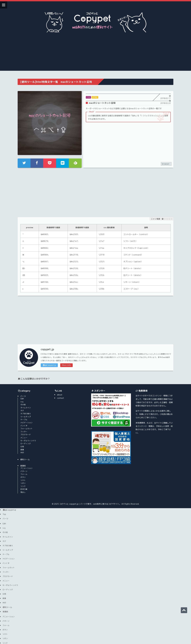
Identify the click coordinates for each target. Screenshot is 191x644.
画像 (23, 429)
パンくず (25, 405)
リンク (24, 466)
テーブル (25, 399)
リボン (24, 463)
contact (54, 378)
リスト (24, 460)
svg (23, 381)
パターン (25, 451)
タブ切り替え (26, 393)
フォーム (25, 454)
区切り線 (25, 469)
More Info (67, 345)
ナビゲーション (27, 402)
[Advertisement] (95, 52)
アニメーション (27, 448)
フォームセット (27, 408)
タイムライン (26, 387)
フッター (25, 411)
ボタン (24, 457)
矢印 (23, 432)
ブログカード (26, 414)
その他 (24, 384)
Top (4, 494)
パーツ (24, 376)
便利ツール (26, 439)
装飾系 (24, 446)
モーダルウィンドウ (29, 420)
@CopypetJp (50, 345)
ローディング (26, 423)
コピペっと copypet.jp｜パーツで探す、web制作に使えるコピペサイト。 (90, 484)
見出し (24, 472)
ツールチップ (26, 396)
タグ (23, 391)
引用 (23, 426)
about (53, 375)
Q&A (23, 378)
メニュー (25, 417)
